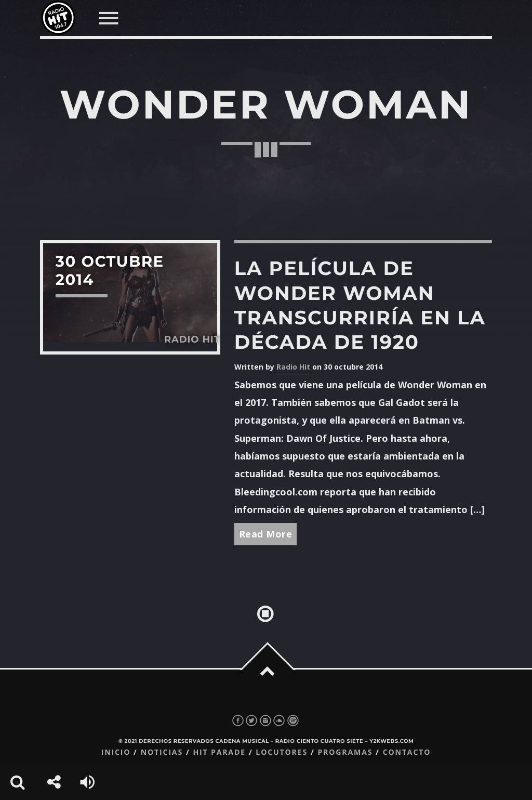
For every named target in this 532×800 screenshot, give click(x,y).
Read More (266, 534)
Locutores (282, 752)
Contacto (407, 752)
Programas (345, 752)
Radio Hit (293, 367)
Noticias (162, 752)
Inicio (116, 752)
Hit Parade (219, 752)
